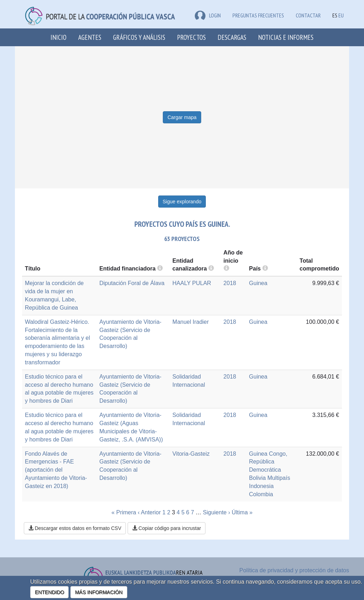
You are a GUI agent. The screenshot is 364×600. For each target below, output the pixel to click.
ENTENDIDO (49, 592)
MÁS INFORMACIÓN (99, 592)
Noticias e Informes (286, 37)
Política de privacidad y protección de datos (294, 570)
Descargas (232, 37)
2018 (230, 283)
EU (341, 15)
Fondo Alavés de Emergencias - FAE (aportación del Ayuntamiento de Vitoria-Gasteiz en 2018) (56, 470)
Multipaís (279, 478)
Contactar (308, 15)
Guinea (258, 283)
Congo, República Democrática (268, 462)
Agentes (90, 37)
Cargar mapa (182, 117)
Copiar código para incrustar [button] (167, 528)
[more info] (226, 269)
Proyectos (191, 37)
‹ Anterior (149, 512)
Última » (242, 512)
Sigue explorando (182, 202)
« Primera (124, 512)
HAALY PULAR (192, 283)
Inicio (58, 37)
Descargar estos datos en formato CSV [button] (75, 528)
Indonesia (261, 486)
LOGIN (208, 15)
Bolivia (258, 478)
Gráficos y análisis (139, 37)
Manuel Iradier (191, 322)
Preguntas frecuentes (258, 15)
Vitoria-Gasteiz (191, 454)
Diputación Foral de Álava (132, 283)
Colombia (261, 494)
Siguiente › (217, 512)
